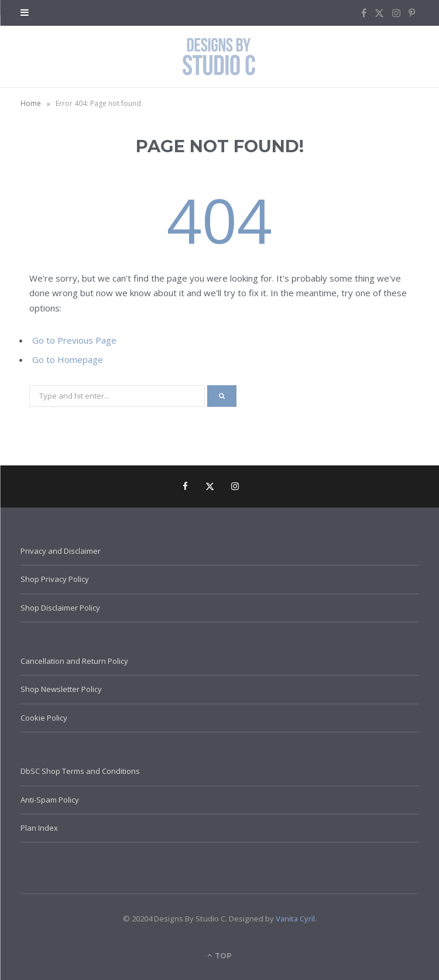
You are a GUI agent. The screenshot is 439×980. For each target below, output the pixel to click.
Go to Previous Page (74, 340)
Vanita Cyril (295, 919)
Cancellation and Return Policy (74, 661)
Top (220, 956)
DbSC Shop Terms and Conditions (80, 771)
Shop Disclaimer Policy (60, 608)
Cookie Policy (44, 718)
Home (31, 103)
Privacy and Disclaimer (61, 551)
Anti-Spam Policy (50, 800)
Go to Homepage (68, 359)
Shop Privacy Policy (55, 579)
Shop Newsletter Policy (61, 689)
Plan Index (39, 828)
